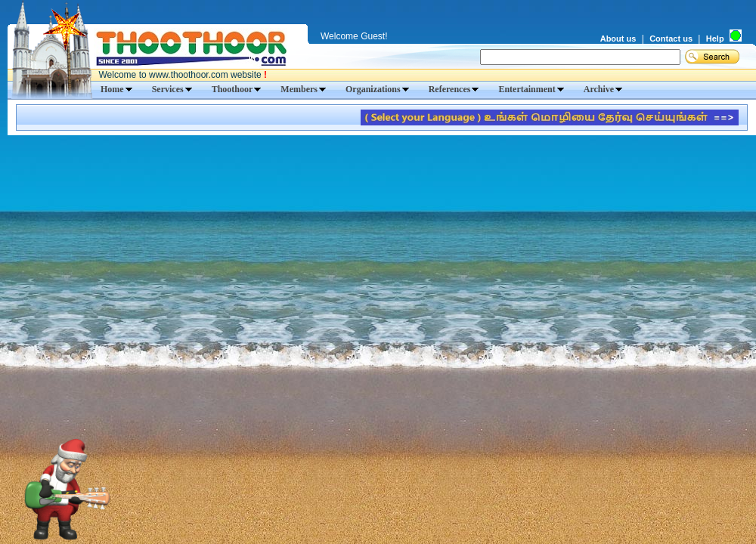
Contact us (671, 39)
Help (715, 39)
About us (618, 39)
